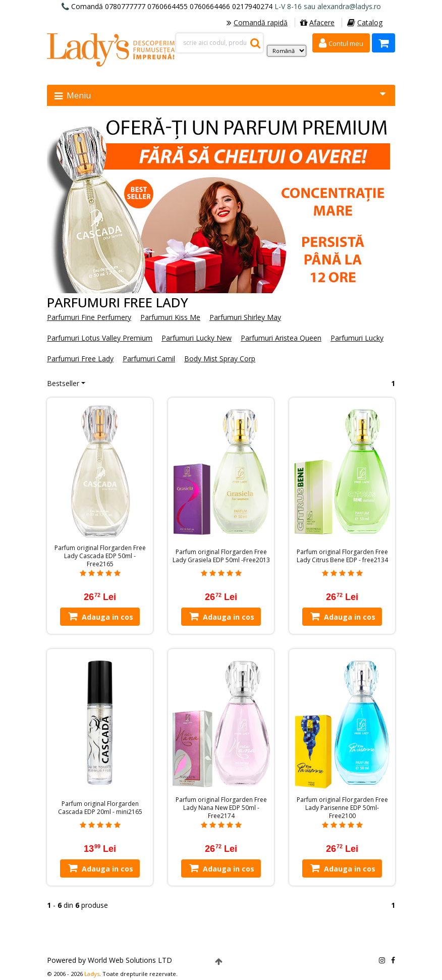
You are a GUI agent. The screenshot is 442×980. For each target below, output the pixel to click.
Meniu (220, 95)
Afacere (317, 22)
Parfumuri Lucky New (197, 338)
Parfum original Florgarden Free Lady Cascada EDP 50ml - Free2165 (100, 556)
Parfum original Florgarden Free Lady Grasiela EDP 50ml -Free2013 (221, 556)
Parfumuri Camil (149, 359)
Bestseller (63, 383)
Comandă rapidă (257, 22)
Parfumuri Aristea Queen (281, 338)
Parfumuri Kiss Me (170, 317)
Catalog (365, 22)
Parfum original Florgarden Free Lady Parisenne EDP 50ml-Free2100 (342, 808)
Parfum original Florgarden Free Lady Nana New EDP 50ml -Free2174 (221, 808)
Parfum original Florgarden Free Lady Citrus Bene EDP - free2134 (342, 556)
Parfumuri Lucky (357, 338)
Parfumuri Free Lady (80, 359)
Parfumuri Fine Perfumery (89, 317)
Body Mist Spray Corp (220, 359)
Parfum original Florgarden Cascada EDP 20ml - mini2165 (100, 808)
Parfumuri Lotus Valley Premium (100, 338)
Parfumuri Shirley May (245, 317)
